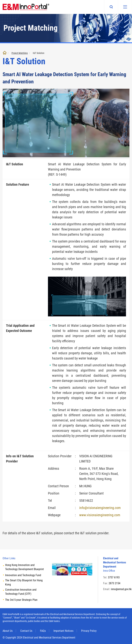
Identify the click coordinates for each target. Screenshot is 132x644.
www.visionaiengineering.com (100, 515)
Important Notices (63, 631)
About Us (8, 631)
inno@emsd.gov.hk (121, 589)
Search (111, 7)
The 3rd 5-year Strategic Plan (21, 600)
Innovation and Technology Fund (23, 575)
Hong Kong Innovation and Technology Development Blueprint (24, 567)
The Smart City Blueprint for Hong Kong (24, 582)
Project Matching (20, 53)
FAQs (43, 631)
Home (5, 53)
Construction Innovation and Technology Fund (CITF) (21, 592)
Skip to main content (0, 0)
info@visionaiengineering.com (100, 508)
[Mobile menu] (125, 7)
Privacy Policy (89, 631)
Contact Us (26, 631)
